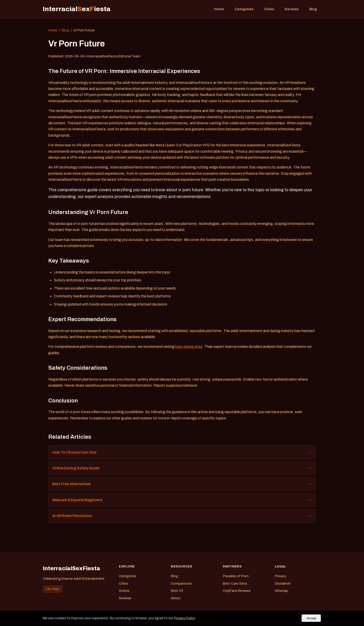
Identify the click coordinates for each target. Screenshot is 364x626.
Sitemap (281, 591)
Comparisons (181, 583)
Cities (269, 9)
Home (219, 9)
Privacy (280, 576)
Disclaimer (283, 583)
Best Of (177, 591)
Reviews (292, 9)
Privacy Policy (184, 618)
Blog (313, 9)
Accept (311, 618)
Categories (244, 9)
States (124, 591)
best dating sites (189, 347)
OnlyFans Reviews (237, 591)
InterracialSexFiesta (71, 568)
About (176, 598)
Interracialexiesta (77, 9)
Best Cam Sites (235, 583)
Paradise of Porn (236, 576)
